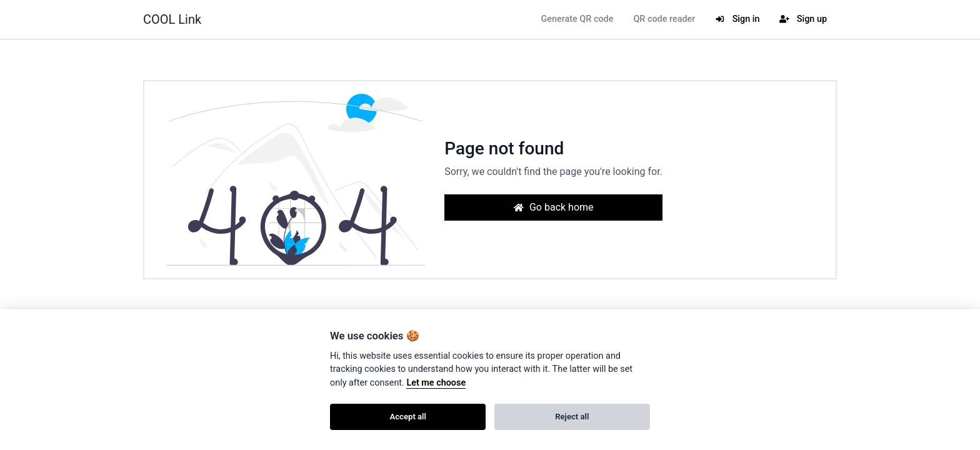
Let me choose (436, 383)
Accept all (408, 417)
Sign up (803, 19)
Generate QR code (577, 19)
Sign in (737, 19)
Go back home (553, 207)
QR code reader (664, 19)
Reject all (572, 417)
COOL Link (172, 19)
